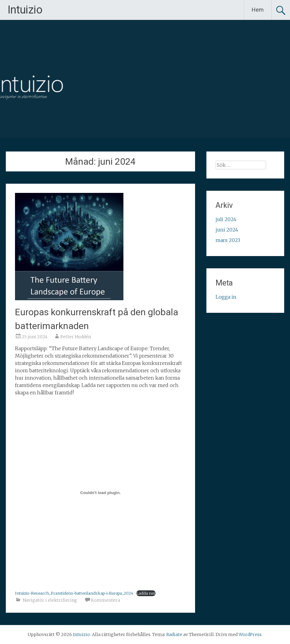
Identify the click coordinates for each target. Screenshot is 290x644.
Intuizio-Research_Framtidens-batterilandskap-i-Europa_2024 (74, 593)
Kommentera (105, 600)
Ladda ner (146, 593)
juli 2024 (226, 219)
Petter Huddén (76, 337)
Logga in (226, 297)
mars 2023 (228, 240)
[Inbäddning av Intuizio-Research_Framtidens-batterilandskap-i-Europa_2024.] (100, 493)
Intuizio (25, 10)
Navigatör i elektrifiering (50, 600)
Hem (258, 10)
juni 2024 (227, 230)
